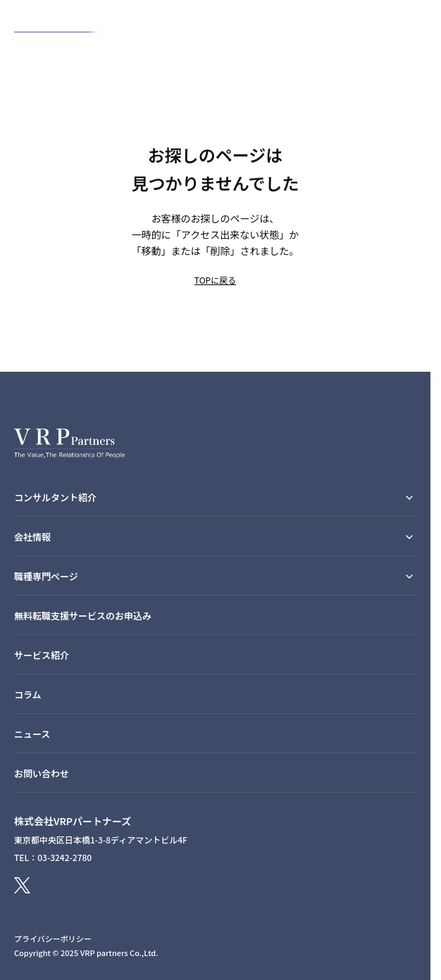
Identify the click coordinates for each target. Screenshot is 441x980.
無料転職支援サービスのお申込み (83, 616)
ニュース (32, 734)
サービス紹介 (42, 655)
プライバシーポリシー (53, 938)
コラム (28, 695)
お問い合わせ (42, 773)
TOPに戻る (215, 280)
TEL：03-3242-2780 (53, 857)
